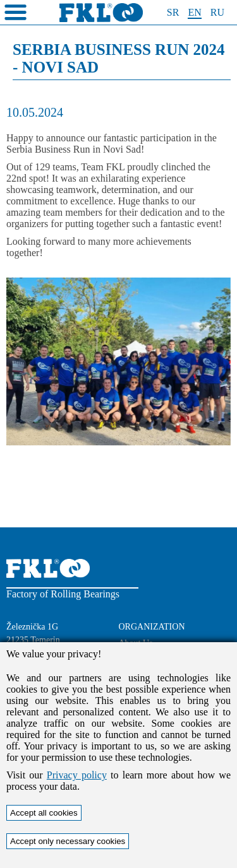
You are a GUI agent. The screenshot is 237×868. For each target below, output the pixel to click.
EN (194, 12)
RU (217, 12)
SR (173, 12)
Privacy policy (77, 775)
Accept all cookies (44, 813)
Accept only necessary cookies (68, 841)
